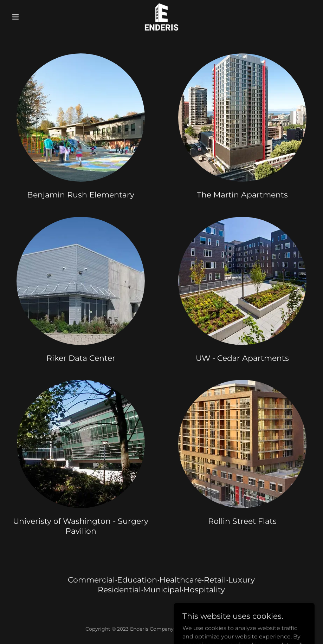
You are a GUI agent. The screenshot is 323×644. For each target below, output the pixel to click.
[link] (161, 17)
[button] (31, 17)
